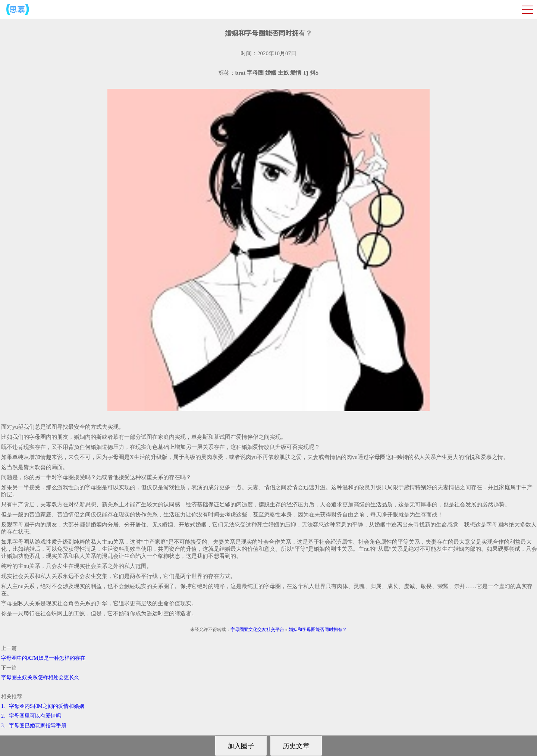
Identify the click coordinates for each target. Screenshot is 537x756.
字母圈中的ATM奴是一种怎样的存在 (43, 658)
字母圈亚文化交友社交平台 (257, 630)
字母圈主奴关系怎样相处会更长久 (40, 677)
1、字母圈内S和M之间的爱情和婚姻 (43, 706)
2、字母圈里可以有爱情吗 (31, 716)
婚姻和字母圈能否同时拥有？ (318, 630)
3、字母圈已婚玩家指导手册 (34, 726)
